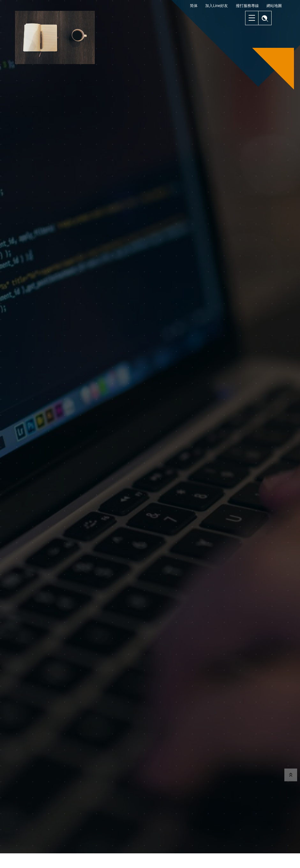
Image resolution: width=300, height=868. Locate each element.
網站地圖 (274, 6)
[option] (150, 415)
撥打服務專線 (247, 6)
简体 (194, 6)
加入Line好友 (217, 6)
